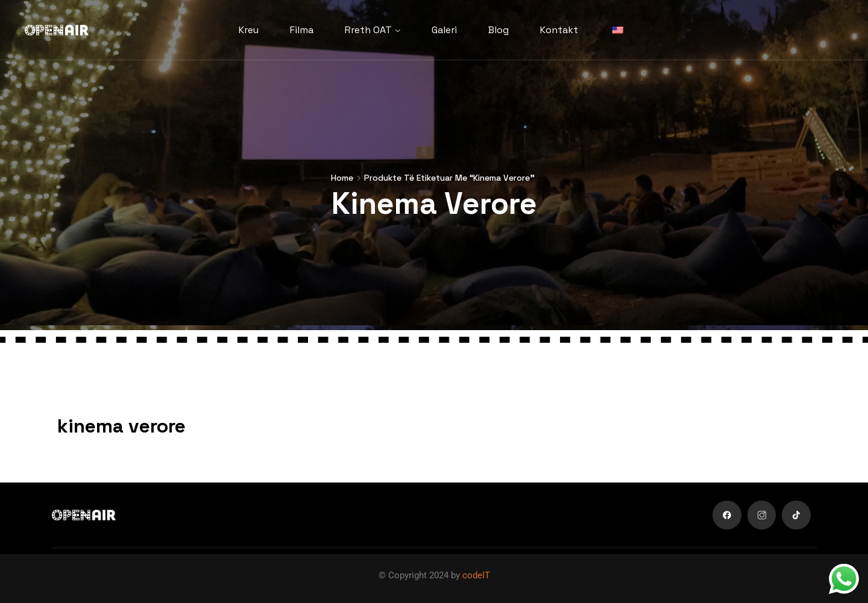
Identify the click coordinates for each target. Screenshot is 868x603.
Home (342, 178)
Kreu (249, 30)
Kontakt (559, 30)
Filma (302, 30)
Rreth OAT (368, 30)
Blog (498, 30)
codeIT (476, 575)
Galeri (444, 30)
